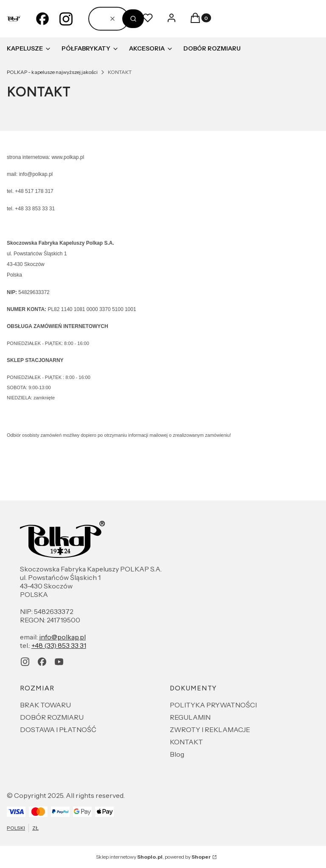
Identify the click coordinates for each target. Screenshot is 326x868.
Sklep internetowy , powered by (153, 857)
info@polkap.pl (62, 637)
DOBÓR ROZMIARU (52, 717)
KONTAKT (186, 742)
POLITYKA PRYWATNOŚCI (213, 705)
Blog (177, 754)
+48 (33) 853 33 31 (59, 645)
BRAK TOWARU (45, 705)
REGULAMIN (190, 717)
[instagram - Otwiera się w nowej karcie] (66, 19)
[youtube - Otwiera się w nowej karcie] (59, 662)
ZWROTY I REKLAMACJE (210, 729)
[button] (133, 19)
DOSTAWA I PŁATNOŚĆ (58, 729)
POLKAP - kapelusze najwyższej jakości (52, 72)
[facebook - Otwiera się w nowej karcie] (42, 19)
